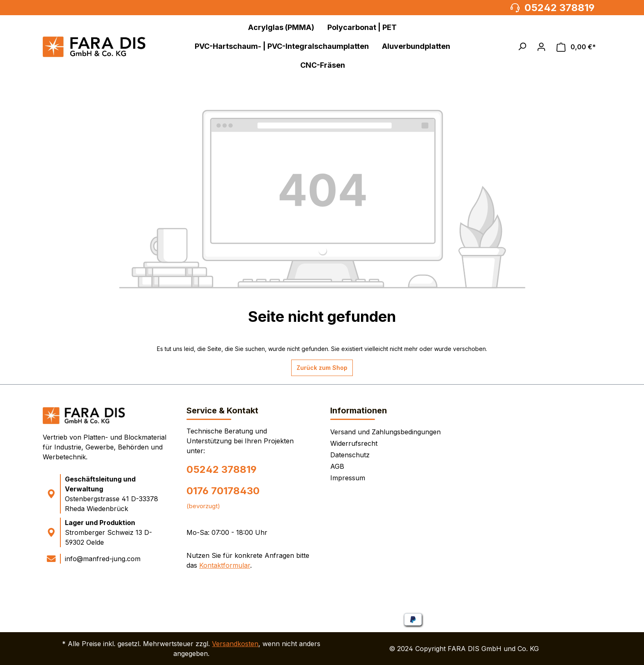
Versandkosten (235, 644)
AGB (337, 466)
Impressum (348, 478)
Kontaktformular (225, 565)
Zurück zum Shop (322, 368)
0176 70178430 (223, 491)
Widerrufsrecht (354, 443)
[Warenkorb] (576, 47)
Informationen (359, 410)
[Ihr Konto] (541, 47)
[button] (522, 46)
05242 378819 (222, 469)
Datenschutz (350, 455)
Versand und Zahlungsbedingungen (385, 432)
